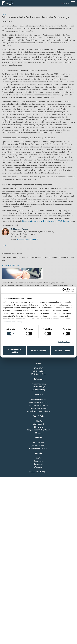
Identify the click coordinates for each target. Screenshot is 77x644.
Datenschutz (38, 464)
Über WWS (39, 368)
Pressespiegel (38, 424)
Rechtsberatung (39, 390)
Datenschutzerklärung (12, 322)
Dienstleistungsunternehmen (38, 411)
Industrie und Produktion (38, 402)
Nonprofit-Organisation (38, 405)
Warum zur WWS (38, 442)
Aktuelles (39, 421)
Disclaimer (39, 467)
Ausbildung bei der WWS (38, 448)
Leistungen (39, 379)
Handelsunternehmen (38, 408)
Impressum (39, 461)
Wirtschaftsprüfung (39, 384)
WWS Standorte (39, 371)
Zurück (5, 245)
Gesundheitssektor (38, 399)
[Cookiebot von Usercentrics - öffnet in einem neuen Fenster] (64, 290)
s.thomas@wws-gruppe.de (28, 239)
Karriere (38, 438)
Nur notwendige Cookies (14, 351)
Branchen (39, 394)
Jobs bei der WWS (38, 445)
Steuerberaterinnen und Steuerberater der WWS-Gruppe (46, 221)
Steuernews (39, 427)
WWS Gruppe (41, 472)
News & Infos (38, 416)
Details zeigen (64, 342)
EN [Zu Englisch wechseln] (65, 3)
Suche (39, 458)
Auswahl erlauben (38, 351)
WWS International (38, 374)
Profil (39, 363)
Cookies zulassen (63, 351)
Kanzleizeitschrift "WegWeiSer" (39, 430)
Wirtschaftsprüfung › (10, 265)
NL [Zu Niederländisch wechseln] (68, 3)
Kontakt (39, 453)
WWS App (38, 433)
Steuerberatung (38, 387)
